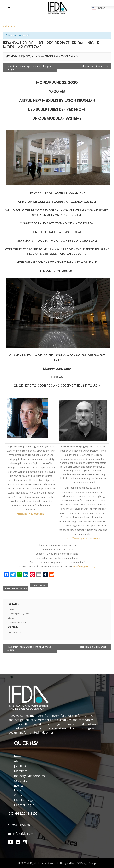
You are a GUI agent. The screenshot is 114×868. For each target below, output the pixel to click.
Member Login (24, 800)
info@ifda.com (23, 834)
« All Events (9, 26)
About (18, 761)
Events (19, 785)
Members (21, 771)
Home (18, 756)
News (18, 790)
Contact (20, 795)
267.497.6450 (21, 825)
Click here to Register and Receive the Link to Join (57, 386)
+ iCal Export (39, 585)
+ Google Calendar (16, 588)
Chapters (20, 781)
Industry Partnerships (29, 776)
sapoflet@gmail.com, (84, 566)
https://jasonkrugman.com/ (31, 514)
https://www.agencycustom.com (83, 538)
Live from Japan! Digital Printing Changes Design (29, 68)
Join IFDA (20, 766)
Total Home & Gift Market (93, 66)
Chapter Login (24, 805)
